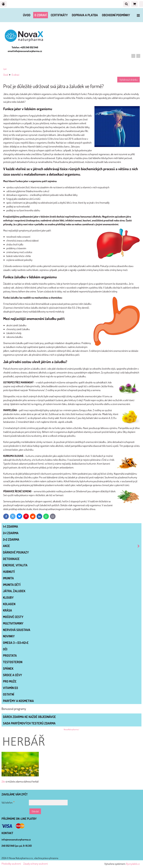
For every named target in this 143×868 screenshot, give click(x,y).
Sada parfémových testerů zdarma (29, 723)
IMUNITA (8, 578)
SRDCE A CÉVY (12, 675)
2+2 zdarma (11, 539)
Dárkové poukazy (16, 552)
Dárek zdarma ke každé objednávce (29, 717)
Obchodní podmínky (116, 15)
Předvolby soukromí (11, 864)
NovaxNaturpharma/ (71, 729)
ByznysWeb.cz (133, 864)
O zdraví (41, 15)
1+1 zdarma (10, 526)
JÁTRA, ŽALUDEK (14, 591)
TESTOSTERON (13, 662)
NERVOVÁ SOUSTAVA (17, 630)
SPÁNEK (8, 668)
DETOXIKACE (11, 559)
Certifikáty (59, 15)
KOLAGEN (9, 604)
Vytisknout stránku (128, 80)
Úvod (27, 15)
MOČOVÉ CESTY (13, 617)
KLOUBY (8, 597)
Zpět (5, 69)
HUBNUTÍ (9, 572)
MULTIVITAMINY (13, 623)
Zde (3, 781)
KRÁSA (7, 610)
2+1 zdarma (11, 533)
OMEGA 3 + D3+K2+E (16, 643)
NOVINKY (9, 636)
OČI (5, 649)
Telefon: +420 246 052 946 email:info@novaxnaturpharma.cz (25, 49)
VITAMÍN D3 (10, 688)
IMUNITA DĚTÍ (12, 585)
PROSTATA (10, 655)
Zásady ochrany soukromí (36, 864)
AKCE (72, 546)
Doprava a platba (85, 15)
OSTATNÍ (9, 694)
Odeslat (35, 811)
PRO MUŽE (10, 681)
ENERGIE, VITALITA (15, 565)
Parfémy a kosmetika (18, 701)
